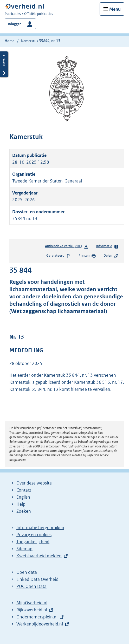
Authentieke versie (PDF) (67, 247)
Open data (27, 572)
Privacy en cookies (34, 535)
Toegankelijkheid (33, 542)
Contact (24, 490)
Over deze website (34, 483)
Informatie (107, 246)
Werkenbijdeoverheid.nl (40, 624)
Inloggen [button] (15, 24)
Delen (111, 256)
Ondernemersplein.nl (37, 617)
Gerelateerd (59, 256)
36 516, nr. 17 (110, 382)
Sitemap (24, 549)
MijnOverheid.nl (32, 603)
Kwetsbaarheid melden (39, 556)
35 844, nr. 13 (79, 375)
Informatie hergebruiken (40, 528)
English (23, 497)
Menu (115, 9)
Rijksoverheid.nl (32, 610)
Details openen (4, 64)
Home (9, 41)
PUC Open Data (31, 586)
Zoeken (24, 511)
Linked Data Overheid (37, 579)
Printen (87, 256)
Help (21, 504)
